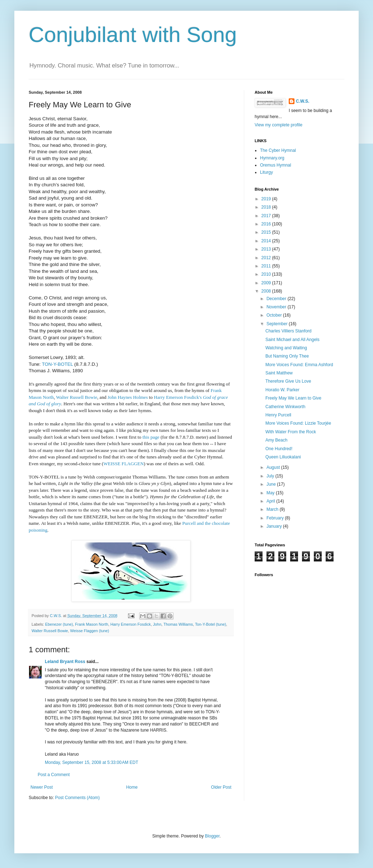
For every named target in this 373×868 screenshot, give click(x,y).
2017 (267, 216)
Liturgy (266, 172)
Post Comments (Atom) (77, 798)
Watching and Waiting (286, 348)
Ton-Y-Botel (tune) (211, 624)
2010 (267, 274)
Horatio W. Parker (282, 390)
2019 (267, 199)
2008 (267, 291)
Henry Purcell (278, 415)
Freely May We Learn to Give (293, 398)
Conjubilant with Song (133, 35)
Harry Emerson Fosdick (131, 624)
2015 (267, 232)
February (276, 518)
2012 (267, 258)
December (277, 299)
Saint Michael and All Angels (292, 340)
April (271, 501)
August (274, 467)
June (272, 484)
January (275, 526)
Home (132, 787)
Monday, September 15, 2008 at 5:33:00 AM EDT (91, 762)
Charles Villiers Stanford (289, 331)
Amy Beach (276, 440)
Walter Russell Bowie (50, 631)
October (275, 315)
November (277, 307)
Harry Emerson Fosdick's (178, 397)
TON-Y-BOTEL (58, 364)
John (157, 624)
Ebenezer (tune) (59, 624)
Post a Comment (54, 775)
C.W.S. (303, 101)
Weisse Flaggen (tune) (90, 631)
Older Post (221, 787)
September (278, 324)
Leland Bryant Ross (65, 662)
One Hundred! (279, 449)
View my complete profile (278, 125)
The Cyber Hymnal (278, 150)
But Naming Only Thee (287, 356)
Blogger (212, 836)
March (273, 509)
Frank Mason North (91, 624)
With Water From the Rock (291, 432)
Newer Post (42, 787)
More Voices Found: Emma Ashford (299, 365)
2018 (267, 207)
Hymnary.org (272, 158)
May (271, 493)
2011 (267, 266)
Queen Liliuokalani (283, 457)
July (271, 476)
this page (151, 437)
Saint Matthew (279, 373)
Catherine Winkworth (285, 407)
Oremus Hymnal (276, 165)
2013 (267, 249)
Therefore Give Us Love (288, 381)
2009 (267, 283)
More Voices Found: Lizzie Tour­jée (298, 423)
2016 (267, 224)
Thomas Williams (178, 624)
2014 (267, 241)
